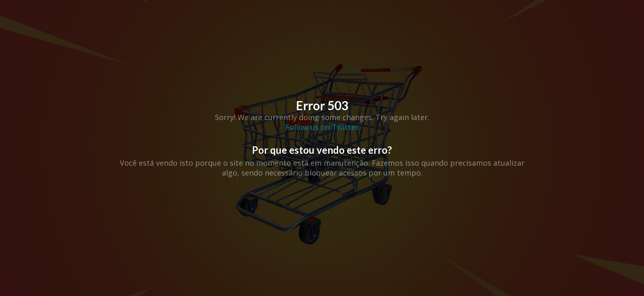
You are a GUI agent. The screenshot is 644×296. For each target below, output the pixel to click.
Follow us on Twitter (322, 127)
